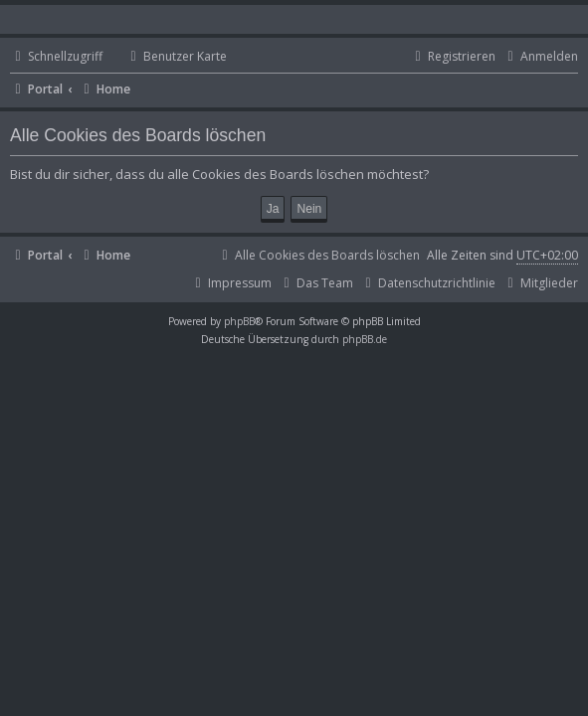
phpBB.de (365, 339)
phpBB (239, 321)
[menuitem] (167, 57)
